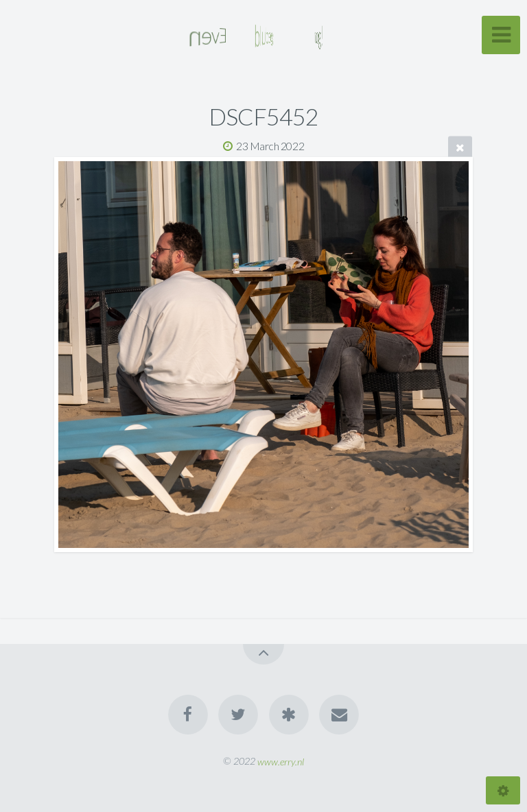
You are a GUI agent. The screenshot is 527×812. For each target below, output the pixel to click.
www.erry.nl (281, 761)
